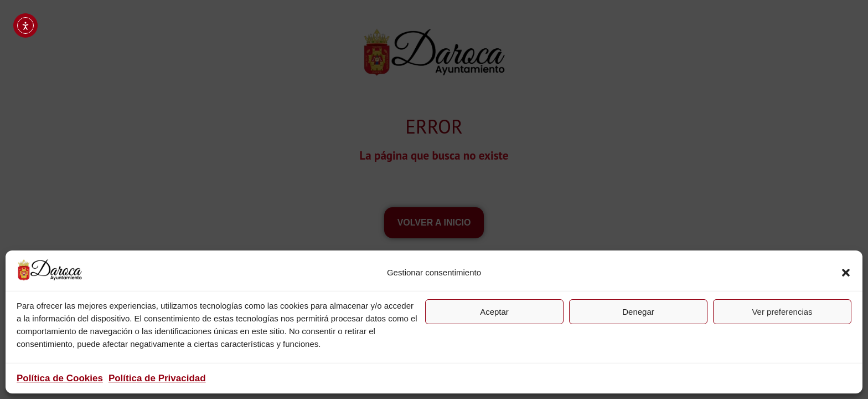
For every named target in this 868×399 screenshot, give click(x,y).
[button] (846, 273)
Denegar (638, 312)
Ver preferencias (782, 312)
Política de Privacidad (157, 378)
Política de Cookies (60, 378)
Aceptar (494, 312)
